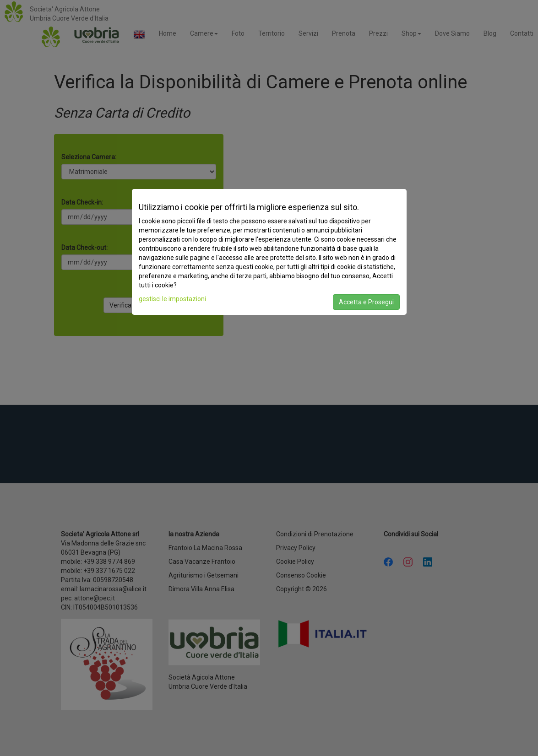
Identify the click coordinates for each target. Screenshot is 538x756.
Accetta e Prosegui (366, 302)
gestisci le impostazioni (172, 299)
